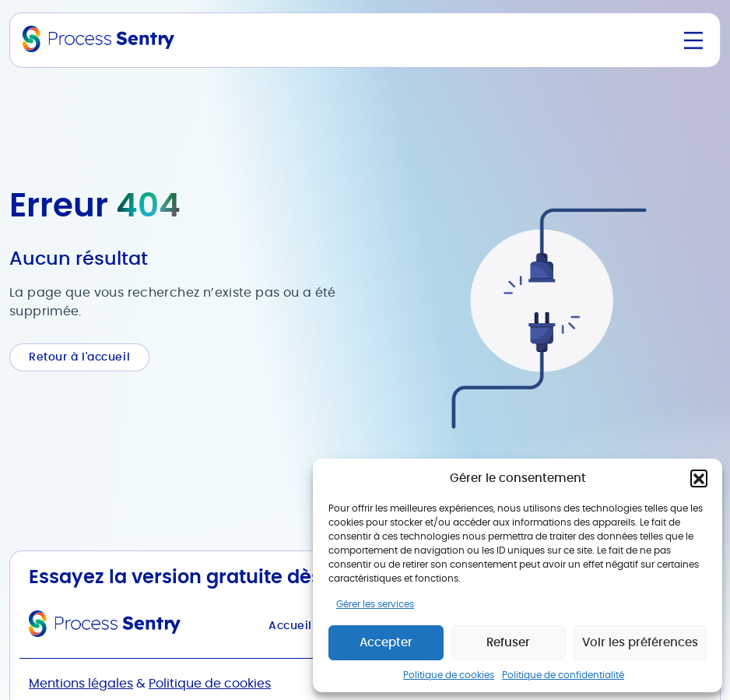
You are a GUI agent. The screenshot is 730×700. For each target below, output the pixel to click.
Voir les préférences (640, 643)
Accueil (290, 626)
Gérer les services (375, 604)
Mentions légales (81, 684)
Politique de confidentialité (563, 675)
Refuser (508, 643)
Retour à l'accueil (79, 357)
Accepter (386, 643)
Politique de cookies (449, 675)
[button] (699, 478)
